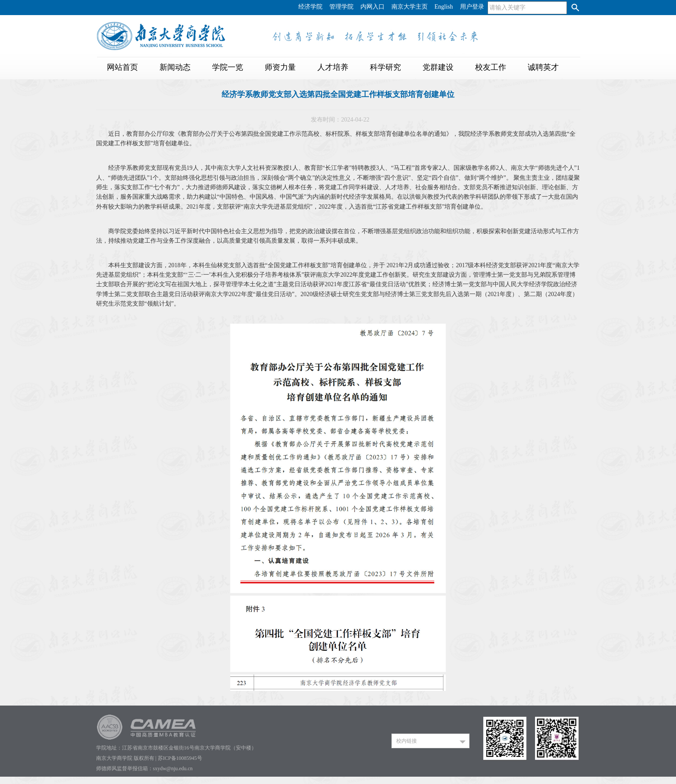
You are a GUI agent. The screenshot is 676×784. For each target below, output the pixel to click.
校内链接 (407, 741)
